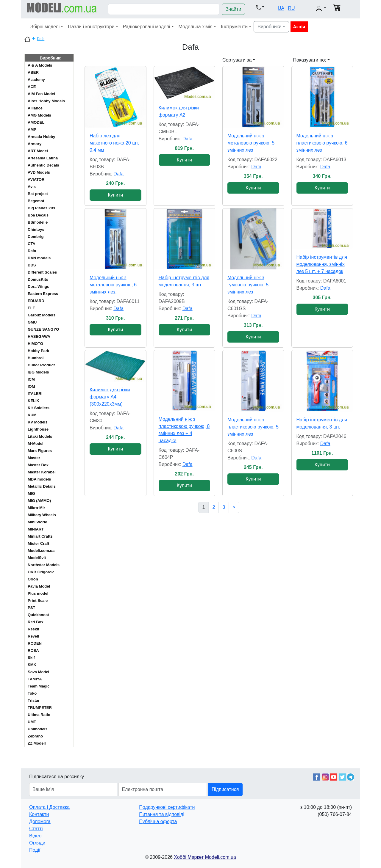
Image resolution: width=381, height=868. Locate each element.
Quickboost (38, 615)
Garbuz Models (42, 315)
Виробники (269, 27)
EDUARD (36, 301)
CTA (32, 244)
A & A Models (40, 65)
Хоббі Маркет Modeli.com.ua (205, 857)
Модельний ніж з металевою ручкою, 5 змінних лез (251, 143)
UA (281, 8)
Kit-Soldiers (39, 408)
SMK (32, 665)
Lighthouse (38, 429)
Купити (115, 195)
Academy (36, 80)
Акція (299, 27)
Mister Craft (38, 543)
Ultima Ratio (39, 715)
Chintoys (36, 229)
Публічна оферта (158, 821)
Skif (31, 658)
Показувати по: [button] (310, 60)
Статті (36, 829)
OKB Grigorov (41, 572)
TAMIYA (35, 679)
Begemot (36, 201)
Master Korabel (42, 472)
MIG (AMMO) (39, 501)
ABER (33, 72)
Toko (32, 693)
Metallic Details (42, 486)
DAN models (39, 258)
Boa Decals (38, 215)
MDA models (39, 479)
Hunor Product (41, 365)
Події (35, 850)
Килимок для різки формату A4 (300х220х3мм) (110, 397)
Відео (35, 836)
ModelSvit (37, 558)
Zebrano (35, 736)
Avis (32, 187)
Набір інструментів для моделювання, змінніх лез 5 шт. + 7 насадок (322, 264)
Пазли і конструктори (91, 27)
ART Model (38, 151)
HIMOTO (35, 344)
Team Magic (39, 686)
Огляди (37, 843)
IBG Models (38, 372)
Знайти (234, 9)
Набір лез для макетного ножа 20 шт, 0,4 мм (114, 143)
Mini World (38, 522)
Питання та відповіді (162, 814)
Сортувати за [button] (237, 60)
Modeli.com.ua (41, 551)
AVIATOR (36, 179)
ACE (32, 87)
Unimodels (38, 729)
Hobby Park (38, 351)
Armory (35, 144)
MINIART (36, 529)
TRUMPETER (40, 708)
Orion (33, 579)
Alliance (35, 108)
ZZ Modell (37, 743)
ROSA (33, 650)
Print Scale (38, 601)
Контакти (39, 814)
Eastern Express (43, 294)
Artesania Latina (43, 158)
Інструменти (234, 27)
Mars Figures (40, 451)
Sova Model (38, 672)
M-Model (36, 444)
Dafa (41, 39)
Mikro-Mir (36, 508)
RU (291, 8)
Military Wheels (42, 515)
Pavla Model (39, 586)
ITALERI (35, 394)
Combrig (36, 237)
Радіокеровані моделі (147, 27)
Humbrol (36, 358)
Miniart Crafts (40, 536)
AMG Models (39, 115)
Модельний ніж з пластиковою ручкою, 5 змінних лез (253, 427)
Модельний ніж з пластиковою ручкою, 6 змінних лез (322, 143)
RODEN (35, 643)
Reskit (33, 629)
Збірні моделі (45, 27)
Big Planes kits (41, 208)
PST (31, 608)
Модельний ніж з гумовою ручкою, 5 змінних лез (248, 285)
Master (34, 458)
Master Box (38, 465)
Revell (33, 636)
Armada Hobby (41, 137)
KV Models (38, 422)
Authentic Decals (43, 165)
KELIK (33, 401)
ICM (31, 379)
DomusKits (38, 279)
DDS (32, 265)
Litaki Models (40, 436)
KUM (32, 415)
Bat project (38, 194)
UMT (32, 722)
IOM (31, 386)
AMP (32, 130)
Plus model (38, 593)
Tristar (34, 700)
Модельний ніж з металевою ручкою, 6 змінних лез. (113, 285)
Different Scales (42, 272)
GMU (32, 322)
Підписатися (225, 789)
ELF (31, 308)
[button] (260, 7)
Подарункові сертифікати (167, 807)
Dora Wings (38, 287)
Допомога (40, 821)
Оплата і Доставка (49, 807)
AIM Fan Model (41, 94)
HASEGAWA (39, 336)
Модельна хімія (196, 27)
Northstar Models (44, 565)
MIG (31, 493)
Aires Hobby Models (46, 101)
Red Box (36, 622)
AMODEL (36, 122)
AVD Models (39, 172)
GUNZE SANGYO (43, 329)
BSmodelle (38, 222)
